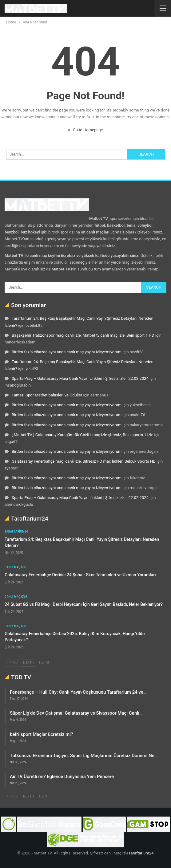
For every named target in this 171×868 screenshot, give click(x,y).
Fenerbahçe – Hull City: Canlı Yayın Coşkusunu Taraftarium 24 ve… (78, 692)
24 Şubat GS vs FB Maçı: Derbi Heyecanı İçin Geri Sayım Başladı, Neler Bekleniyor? (84, 604)
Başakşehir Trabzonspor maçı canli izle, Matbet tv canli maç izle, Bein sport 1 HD (83, 335)
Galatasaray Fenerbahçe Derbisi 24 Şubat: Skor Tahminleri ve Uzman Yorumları (80, 575)
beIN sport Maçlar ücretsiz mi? (41, 734)
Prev (12, 663)
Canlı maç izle (16, 567)
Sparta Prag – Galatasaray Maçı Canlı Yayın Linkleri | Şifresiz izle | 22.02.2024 (80, 378)
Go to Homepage (85, 130)
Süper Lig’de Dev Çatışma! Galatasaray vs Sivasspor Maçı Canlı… (76, 713)
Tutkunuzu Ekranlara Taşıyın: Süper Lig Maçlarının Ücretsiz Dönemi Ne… (84, 756)
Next (29, 663)
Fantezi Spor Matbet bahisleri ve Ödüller (47, 395)
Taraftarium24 (16, 531)
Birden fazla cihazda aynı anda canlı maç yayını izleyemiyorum (67, 352)
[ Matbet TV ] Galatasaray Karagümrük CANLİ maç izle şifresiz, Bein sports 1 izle (82, 435)
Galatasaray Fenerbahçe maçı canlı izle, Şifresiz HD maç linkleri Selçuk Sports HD (84, 461)
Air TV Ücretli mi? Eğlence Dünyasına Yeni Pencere (62, 777)
